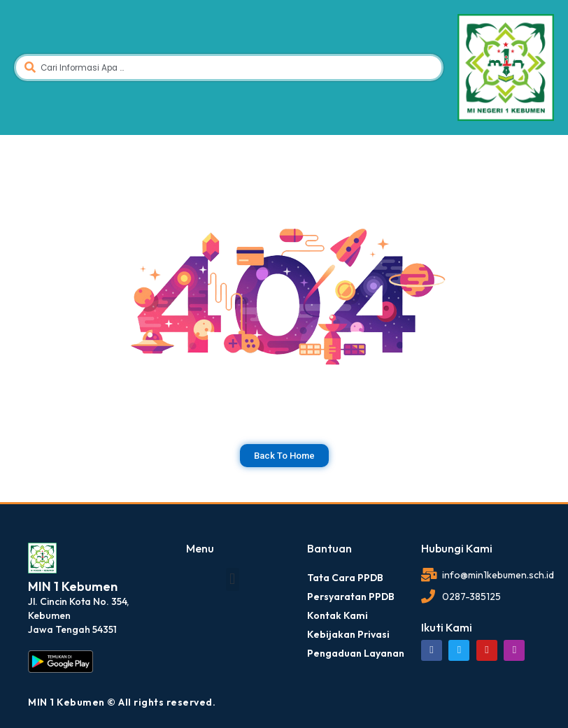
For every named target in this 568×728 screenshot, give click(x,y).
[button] (233, 579)
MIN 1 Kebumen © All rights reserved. (122, 702)
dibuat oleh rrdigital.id (33, 522)
